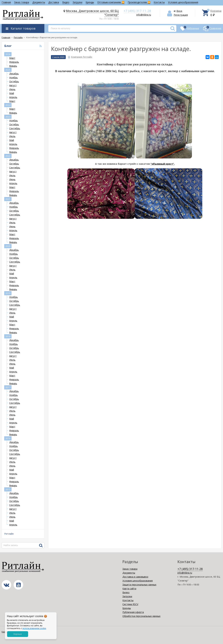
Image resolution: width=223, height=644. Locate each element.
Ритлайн (9, 534)
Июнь (12, 89)
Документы (39, 2)
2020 (8, 246)
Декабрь (14, 74)
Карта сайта (129, 588)
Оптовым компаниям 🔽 (111, 2)
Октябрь (14, 81)
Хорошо (18, 634)
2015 (8, 489)
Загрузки (77, 2)
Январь (13, 66)
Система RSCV (130, 604)
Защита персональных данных (139, 585)
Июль (12, 136)
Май (12, 93)
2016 (8, 438)
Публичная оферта (133, 612)
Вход (179, 11)
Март (12, 58)
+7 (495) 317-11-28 (137, 11)
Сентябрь (15, 128)
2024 (8, 105)
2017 (8, 387)
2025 (8, 70)
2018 (8, 336)
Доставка (54, 2)
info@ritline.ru (144, 15)
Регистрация (181, 15)
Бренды (90, 2)
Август (13, 85)
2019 (8, 293)
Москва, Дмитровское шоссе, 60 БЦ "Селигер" (92, 13)
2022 (8, 156)
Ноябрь (13, 78)
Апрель (13, 97)
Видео (66, 2)
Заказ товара (22, 2)
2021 (8, 199)
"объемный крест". (163, 164)
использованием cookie (34, 628)
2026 (8, 54)
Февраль (14, 62)
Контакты (159, 2)
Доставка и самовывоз (135, 577)
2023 (8, 117)
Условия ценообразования (183, 2)
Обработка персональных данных (141, 616)
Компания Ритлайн (82, 57)
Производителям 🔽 (139, 2)
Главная (6, 2)
